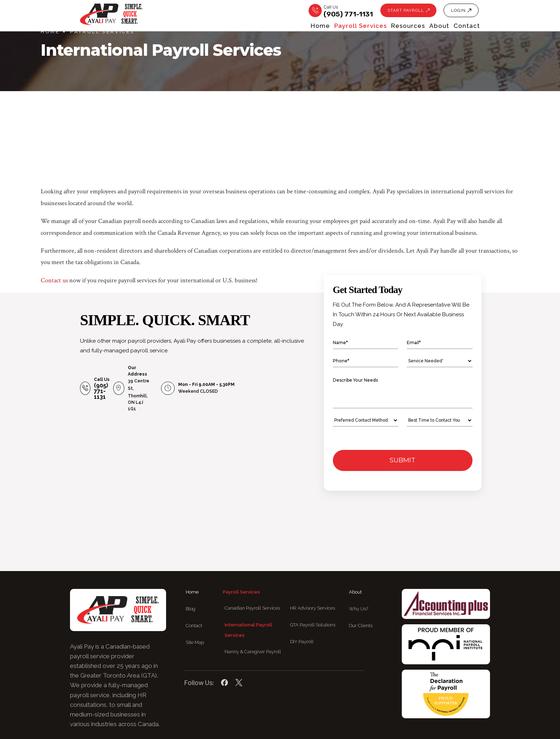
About (420, 26)
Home (245, 26)
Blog (191, 578)
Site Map (195, 611)
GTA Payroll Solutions (313, 594)
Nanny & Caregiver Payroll (253, 621)
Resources (370, 26)
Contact (467, 26)
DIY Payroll (302, 611)
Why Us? (359, 578)
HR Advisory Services (312, 577)
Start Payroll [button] (404, 11)
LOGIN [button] (461, 11)
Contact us (54, 280)
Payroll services (304, 26)
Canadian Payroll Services (252, 577)
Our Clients (361, 595)
